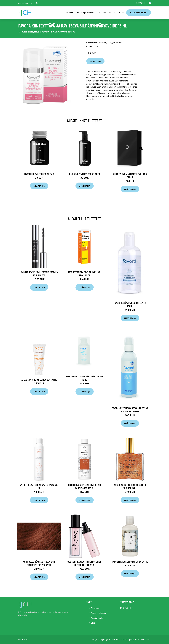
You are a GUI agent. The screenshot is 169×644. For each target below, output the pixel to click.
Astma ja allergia (86, 13)
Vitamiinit (102, 43)
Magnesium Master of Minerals (39, 174)
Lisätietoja (95, 61)
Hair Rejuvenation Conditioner (85, 174)
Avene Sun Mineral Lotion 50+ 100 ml (39, 380)
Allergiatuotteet (139, 13)
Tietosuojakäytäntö (130, 639)
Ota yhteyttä (104, 639)
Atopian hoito (107, 13)
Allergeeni (68, 13)
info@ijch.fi (141, 3)
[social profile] (37, 3)
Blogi (122, 13)
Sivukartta (145, 639)
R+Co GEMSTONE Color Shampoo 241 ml (130, 562)
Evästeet (115, 639)
